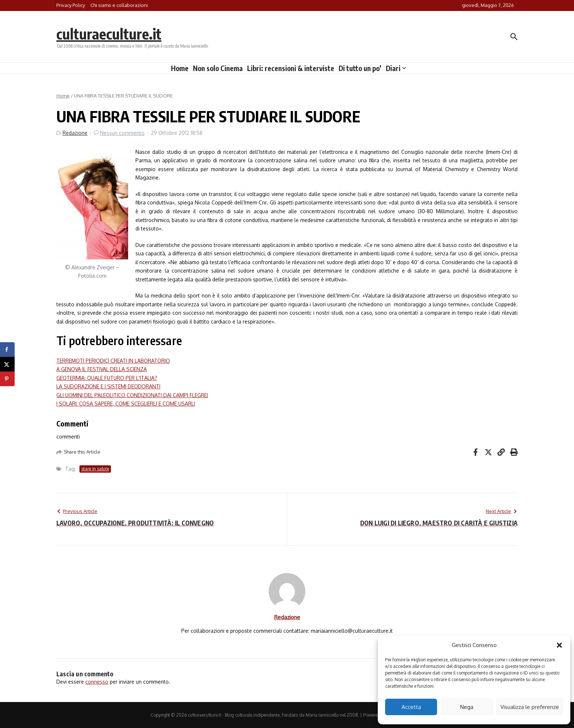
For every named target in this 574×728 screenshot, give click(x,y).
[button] (559, 645)
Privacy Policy (71, 5)
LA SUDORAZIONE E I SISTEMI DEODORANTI (108, 386)
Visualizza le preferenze (530, 707)
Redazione (75, 133)
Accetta (411, 707)
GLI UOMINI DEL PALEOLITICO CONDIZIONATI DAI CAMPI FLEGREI (132, 395)
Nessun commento (122, 133)
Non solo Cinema (218, 68)
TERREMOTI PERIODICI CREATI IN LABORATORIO (113, 361)
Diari (396, 68)
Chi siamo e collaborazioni (119, 5)
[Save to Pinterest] (7, 379)
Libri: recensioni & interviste (291, 68)
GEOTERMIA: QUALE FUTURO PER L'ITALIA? (107, 378)
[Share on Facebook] (7, 350)
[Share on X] (7, 364)
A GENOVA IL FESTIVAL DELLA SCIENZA (102, 369)
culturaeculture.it (109, 34)
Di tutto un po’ (360, 68)
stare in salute (95, 469)
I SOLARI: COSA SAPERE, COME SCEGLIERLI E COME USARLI (126, 404)
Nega (467, 707)
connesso (97, 682)
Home (180, 68)
